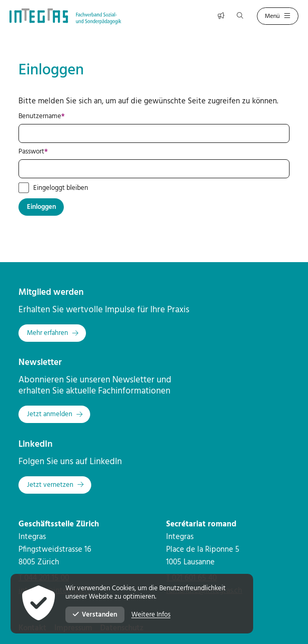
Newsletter (40, 363)
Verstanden (95, 615)
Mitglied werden (51, 292)
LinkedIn (36, 444)
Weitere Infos (151, 615)
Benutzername (58, 117)
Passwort (49, 152)
